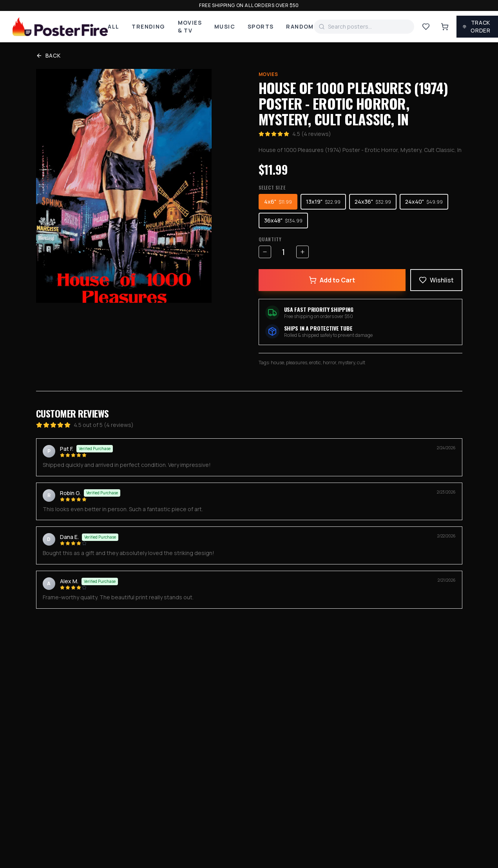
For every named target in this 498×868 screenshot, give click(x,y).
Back (48, 55)
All (113, 26)
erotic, (316, 363)
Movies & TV (190, 26)
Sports (261, 26)
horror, (330, 363)
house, (278, 363)
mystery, (348, 363)
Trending (148, 26)
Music (225, 26)
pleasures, (298, 363)
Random (300, 26)
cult (361, 363)
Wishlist (436, 280)
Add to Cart (332, 280)
